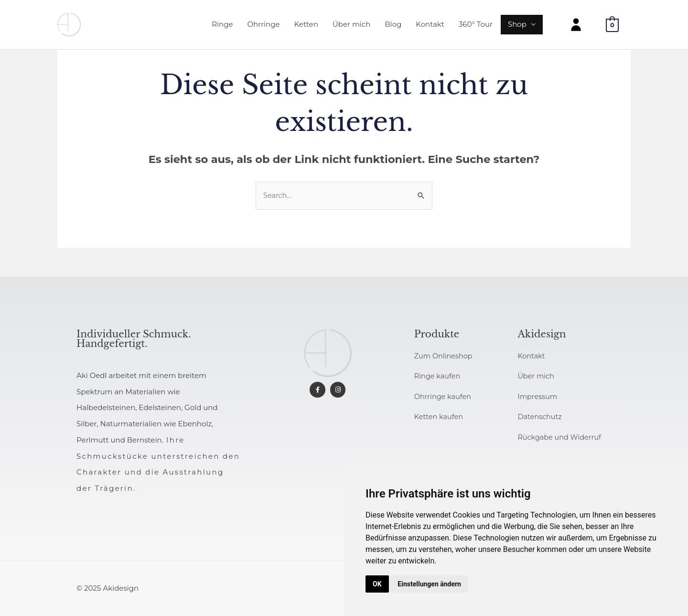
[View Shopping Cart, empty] (612, 27)
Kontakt (430, 26)
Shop (517, 26)
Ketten (306, 26)
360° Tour (476, 26)
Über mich (351, 26)
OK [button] (377, 584)
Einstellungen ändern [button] (429, 584)
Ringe (222, 26)
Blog (393, 26)
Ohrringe (264, 26)
